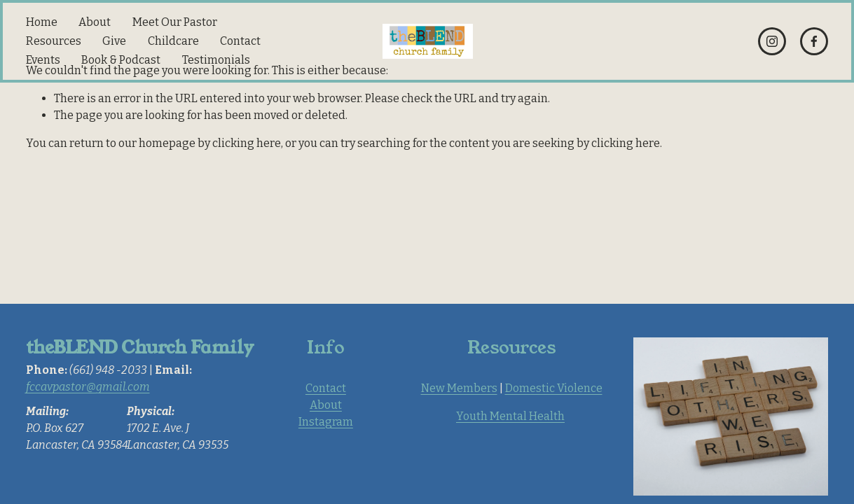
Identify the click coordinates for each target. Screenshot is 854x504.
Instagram (326, 422)
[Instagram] (772, 41)
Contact (240, 41)
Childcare (173, 41)
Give (114, 41)
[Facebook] (814, 41)
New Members (459, 388)
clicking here (247, 143)
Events (43, 60)
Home (42, 22)
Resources (54, 41)
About (95, 22)
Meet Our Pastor (175, 22)
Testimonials (216, 60)
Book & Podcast (121, 60)
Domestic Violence (554, 388)
